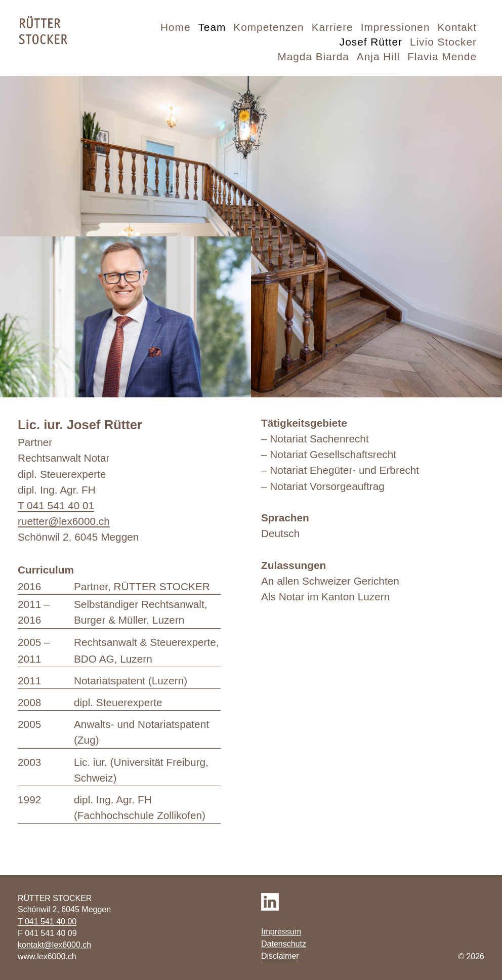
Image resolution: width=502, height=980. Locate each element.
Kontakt (457, 27)
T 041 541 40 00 (47, 922)
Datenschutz (284, 944)
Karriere (332, 27)
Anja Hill (378, 56)
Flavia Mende (442, 56)
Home (175, 27)
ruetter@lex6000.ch (64, 521)
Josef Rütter (371, 42)
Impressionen (395, 27)
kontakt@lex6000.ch (54, 945)
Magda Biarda (313, 56)
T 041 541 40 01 (56, 505)
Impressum (281, 932)
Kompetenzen (268, 27)
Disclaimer (280, 956)
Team (212, 27)
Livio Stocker (443, 42)
